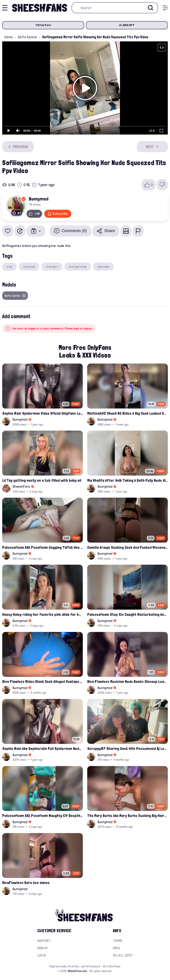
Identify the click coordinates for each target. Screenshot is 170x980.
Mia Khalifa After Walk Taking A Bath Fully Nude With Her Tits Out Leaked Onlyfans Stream (127, 480)
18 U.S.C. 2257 (123, 955)
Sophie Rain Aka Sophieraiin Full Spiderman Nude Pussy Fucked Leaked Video (42, 748)
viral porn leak (78, 267)
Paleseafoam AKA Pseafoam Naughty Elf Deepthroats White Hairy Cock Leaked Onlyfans (42, 815)
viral (9, 267)
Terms (118, 941)
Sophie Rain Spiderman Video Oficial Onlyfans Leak (42, 413)
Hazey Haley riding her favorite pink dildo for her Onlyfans (42, 614)
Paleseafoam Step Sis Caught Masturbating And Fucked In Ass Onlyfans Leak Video (127, 614)
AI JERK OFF (127, 25)
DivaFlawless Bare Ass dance (26, 883)
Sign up (43, 948)
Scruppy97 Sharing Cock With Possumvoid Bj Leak (127, 748)
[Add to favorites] (8, 231)
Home (9, 37)
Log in (42, 955)
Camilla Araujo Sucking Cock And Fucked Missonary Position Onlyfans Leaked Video (127, 547)
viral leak (29, 267)
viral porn (52, 267)
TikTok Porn (43, 25)
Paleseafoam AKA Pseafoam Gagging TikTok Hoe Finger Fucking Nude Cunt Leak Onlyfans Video (42, 547)
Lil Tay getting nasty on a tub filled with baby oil (42, 480)
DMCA (116, 948)
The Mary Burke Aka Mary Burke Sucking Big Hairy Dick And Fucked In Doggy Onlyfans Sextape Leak (127, 815)
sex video (103, 267)
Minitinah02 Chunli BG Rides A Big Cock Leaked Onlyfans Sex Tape (127, 413)
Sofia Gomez (27, 37)
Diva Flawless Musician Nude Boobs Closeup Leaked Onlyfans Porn (127, 681)
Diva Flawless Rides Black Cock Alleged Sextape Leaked (42, 681)
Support (44, 941)
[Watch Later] (20, 231)
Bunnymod (39, 199)
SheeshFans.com (77, 971)
